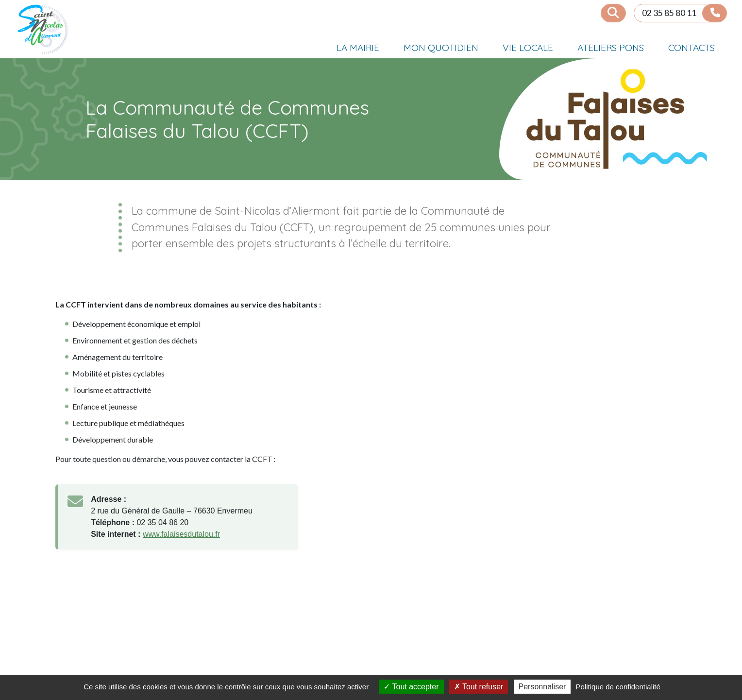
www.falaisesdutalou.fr (181, 534)
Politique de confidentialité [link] (618, 687)
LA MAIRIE (358, 48)
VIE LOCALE (528, 48)
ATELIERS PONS (611, 48)
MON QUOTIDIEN (441, 48)
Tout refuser (479, 687)
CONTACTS (691, 48)
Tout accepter (411, 687)
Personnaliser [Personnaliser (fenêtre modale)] (542, 687)
